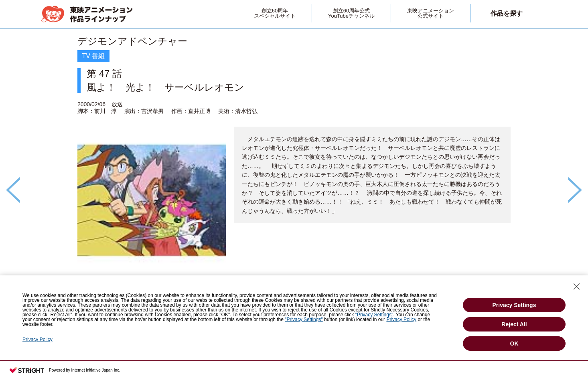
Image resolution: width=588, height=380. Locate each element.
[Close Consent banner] (577, 287)
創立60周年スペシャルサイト (275, 13)
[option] (294, 176)
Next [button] (575, 190)
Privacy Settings (514, 305)
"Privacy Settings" (374, 315)
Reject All (514, 324)
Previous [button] (13, 190)
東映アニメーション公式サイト (431, 13)
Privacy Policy (401, 319)
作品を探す (507, 13)
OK (514, 344)
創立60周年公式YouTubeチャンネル (351, 13)
